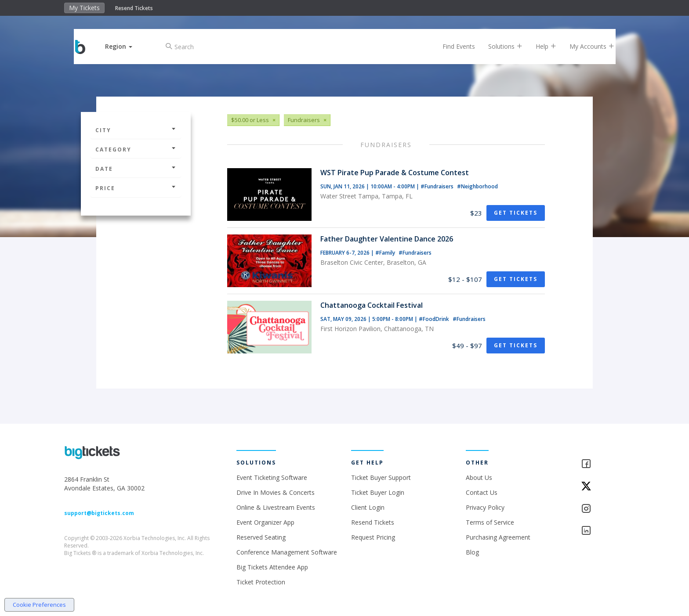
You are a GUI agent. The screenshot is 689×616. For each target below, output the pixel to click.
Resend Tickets (134, 8)
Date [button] (136, 169)
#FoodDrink (435, 319)
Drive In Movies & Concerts (276, 492)
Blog (472, 552)
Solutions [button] (498, 46)
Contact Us (482, 492)
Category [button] (136, 149)
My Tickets (84, 8)
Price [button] (136, 188)
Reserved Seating (261, 537)
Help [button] (539, 46)
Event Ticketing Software (272, 477)
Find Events (452, 46)
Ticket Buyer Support (381, 477)
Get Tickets (516, 213)
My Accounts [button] (585, 46)
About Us (479, 477)
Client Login (368, 507)
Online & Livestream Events (276, 507)
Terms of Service (490, 522)
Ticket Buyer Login (378, 492)
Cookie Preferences (39, 605)
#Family (386, 253)
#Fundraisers (438, 186)
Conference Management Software (287, 552)
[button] (126, 46)
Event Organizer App (265, 522)
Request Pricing (373, 537)
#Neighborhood (477, 186)
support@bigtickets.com (99, 513)
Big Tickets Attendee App (272, 567)
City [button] (136, 130)
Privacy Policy (485, 507)
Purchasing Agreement (498, 537)
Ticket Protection (261, 582)
